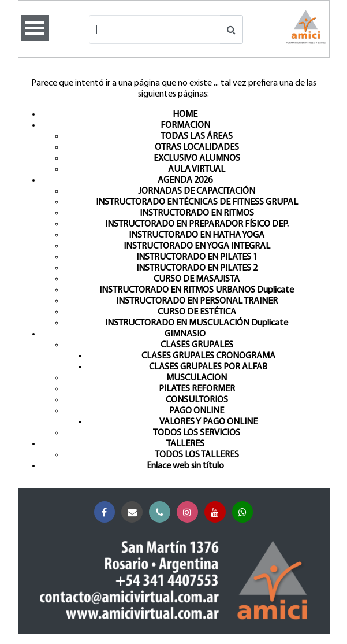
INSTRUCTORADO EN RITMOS (197, 213)
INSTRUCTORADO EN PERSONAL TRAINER (197, 301)
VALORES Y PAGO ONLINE (208, 422)
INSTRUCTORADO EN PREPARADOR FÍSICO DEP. (197, 224)
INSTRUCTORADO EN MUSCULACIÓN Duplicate (197, 323)
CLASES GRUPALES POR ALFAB (208, 367)
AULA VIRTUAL (197, 169)
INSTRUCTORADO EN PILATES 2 (197, 268)
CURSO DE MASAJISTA (197, 279)
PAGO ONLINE (197, 411)
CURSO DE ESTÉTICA (197, 312)
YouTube (217, 512)
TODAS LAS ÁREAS (197, 136)
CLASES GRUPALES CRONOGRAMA (208, 356)
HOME (185, 114)
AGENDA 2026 (185, 180)
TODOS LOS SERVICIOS (197, 433)
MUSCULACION (197, 378)
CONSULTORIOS (197, 400)
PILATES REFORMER (197, 389)
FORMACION (185, 125)
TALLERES (185, 444)
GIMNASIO (185, 334)
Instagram (190, 512)
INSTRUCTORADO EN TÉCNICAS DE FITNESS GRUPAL (197, 202)
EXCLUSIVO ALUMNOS (197, 158)
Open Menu (35, 28)
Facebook (107, 512)
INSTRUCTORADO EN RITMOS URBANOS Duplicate (197, 290)
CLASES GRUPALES (197, 345)
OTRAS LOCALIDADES (197, 147)
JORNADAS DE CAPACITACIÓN (197, 191)
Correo (134, 512)
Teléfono (162, 512)
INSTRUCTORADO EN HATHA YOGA (197, 235)
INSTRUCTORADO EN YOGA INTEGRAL (197, 246)
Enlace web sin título (185, 466)
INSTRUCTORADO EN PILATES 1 (197, 257)
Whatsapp (245, 512)
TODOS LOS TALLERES (197, 455)
